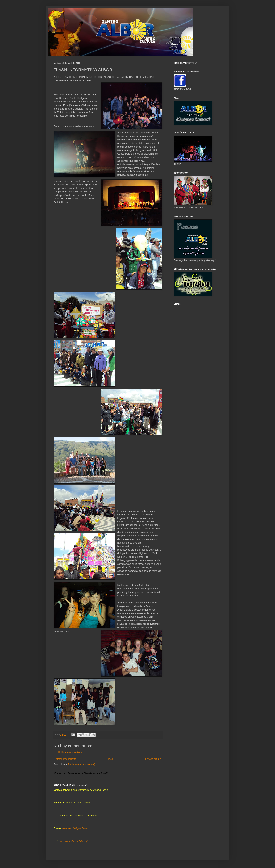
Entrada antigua (153, 759)
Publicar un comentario (70, 752)
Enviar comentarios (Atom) (82, 764)
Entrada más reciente (65, 759)
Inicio (111, 759)
